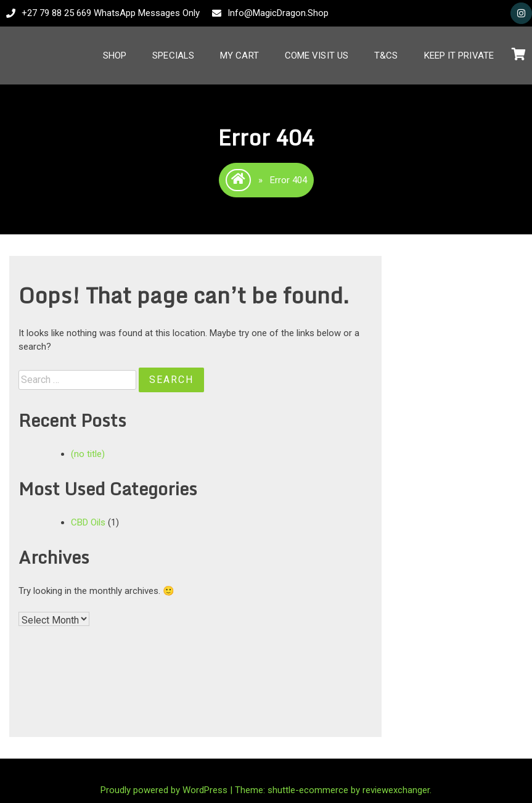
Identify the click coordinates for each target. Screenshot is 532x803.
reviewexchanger (396, 790)
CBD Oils (88, 522)
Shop (115, 56)
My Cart (239, 56)
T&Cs (386, 56)
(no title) (88, 454)
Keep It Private (459, 56)
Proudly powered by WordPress (165, 790)
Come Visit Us (317, 56)
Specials (173, 56)
